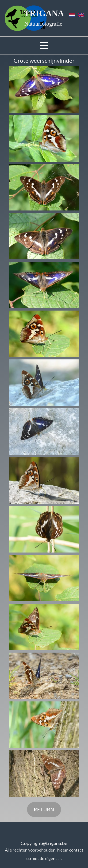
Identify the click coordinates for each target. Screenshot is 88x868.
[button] (44, 90)
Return (44, 810)
